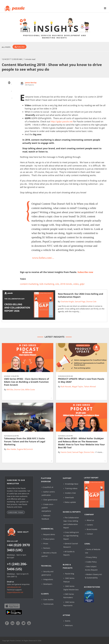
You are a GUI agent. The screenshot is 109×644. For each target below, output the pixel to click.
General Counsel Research (71, 545)
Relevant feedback (46, 517)
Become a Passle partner (49, 554)
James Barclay (31, 83)
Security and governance (48, 573)
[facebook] (9, 104)
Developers (47, 584)
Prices (45, 544)
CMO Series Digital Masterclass (71, 588)
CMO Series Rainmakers (69, 596)
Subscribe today (16, 512)
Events (67, 621)
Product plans (48, 539)
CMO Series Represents (69, 604)
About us (89, 520)
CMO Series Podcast (69, 580)
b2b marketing (47, 284)
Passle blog (69, 574)
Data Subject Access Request (91, 568)
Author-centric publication (48, 493)
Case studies (48, 599)
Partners (46, 548)
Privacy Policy (91, 557)
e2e (57, 284)
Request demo (48, 534)
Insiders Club (70, 493)
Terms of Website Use (93, 551)
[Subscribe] (19, 47)
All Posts (6, 47)
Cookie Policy (91, 562)
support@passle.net (15, 592)
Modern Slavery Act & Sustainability (93, 576)
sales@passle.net (14, 587)
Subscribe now (85, 272)
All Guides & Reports (69, 553)
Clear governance (49, 500)
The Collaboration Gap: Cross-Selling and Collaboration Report (71, 523)
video (76, 284)
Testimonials (48, 604)
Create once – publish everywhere (48, 508)
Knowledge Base (71, 484)
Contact (89, 534)
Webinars (68, 625)
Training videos (70, 488)
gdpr (82, 284)
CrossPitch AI (47, 487)
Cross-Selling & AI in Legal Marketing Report (71, 536)
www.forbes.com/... (43, 258)
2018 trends (66, 284)
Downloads (69, 497)
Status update (70, 502)
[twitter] (9, 90)
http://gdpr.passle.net (62, 121)
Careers (89, 525)
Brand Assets (91, 529)
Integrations (47, 579)
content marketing (29, 284)
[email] (9, 83)
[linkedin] (9, 97)
